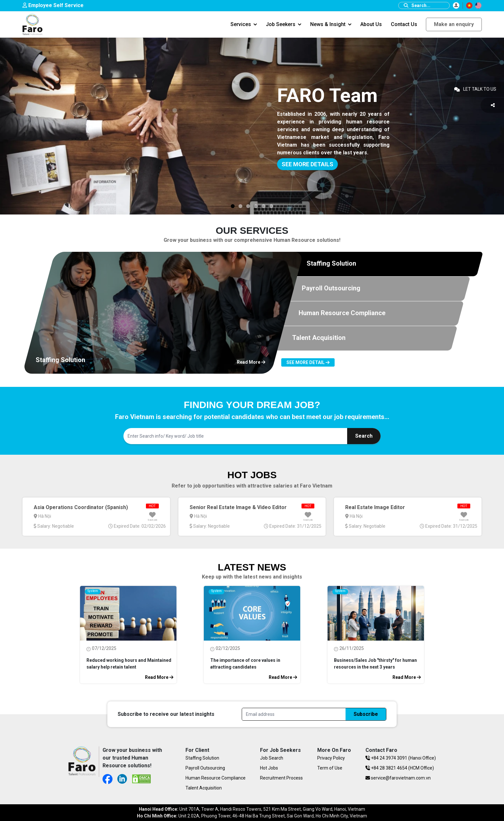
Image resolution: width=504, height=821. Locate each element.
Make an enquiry (454, 24)
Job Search (272, 758)
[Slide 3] (233, 206)
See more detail (308, 362)
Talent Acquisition (204, 788)
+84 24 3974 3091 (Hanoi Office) (401, 758)
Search (364, 436)
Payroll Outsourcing (205, 768)
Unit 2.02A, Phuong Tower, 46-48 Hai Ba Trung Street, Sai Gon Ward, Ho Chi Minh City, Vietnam (252, 816)
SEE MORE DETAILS (307, 164)
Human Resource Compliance (216, 778)
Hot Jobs (269, 768)
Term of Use (330, 768)
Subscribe (366, 714)
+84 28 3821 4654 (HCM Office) (400, 768)
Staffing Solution (202, 758)
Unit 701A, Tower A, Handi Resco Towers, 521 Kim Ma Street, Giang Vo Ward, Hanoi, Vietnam (252, 809)
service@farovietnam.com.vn (398, 778)
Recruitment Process (281, 778)
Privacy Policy (331, 758)
